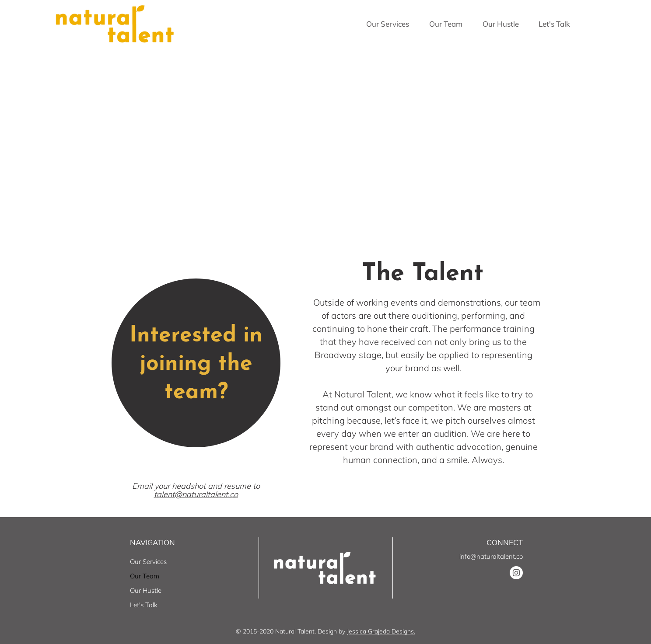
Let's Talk (143, 605)
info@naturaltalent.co (491, 556)
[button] (388, 24)
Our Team (145, 576)
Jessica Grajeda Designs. (381, 631)
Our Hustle (146, 590)
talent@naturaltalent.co (196, 494)
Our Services (148, 562)
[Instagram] (516, 573)
